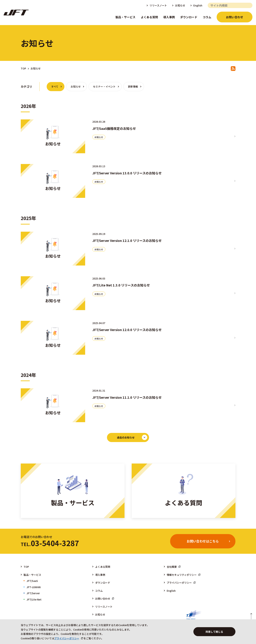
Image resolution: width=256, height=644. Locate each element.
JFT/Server (33, 593)
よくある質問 (149, 17)
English (198, 5)
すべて (55, 86)
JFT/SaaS (32, 581)
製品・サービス (125, 17)
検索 (248, 5)
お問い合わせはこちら (203, 541)
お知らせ (180, 5)
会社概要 (172, 567)
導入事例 (169, 17)
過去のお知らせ (126, 437)
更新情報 (133, 86)
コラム (207, 17)
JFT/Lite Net (34, 599)
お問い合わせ (235, 17)
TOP (23, 68)
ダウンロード (189, 17)
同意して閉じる (214, 632)
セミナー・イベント (104, 86)
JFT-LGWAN (34, 587)
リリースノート (158, 5)
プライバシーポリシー (179, 583)
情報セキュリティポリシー (182, 575)
